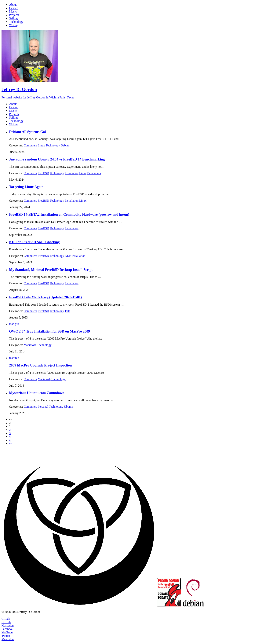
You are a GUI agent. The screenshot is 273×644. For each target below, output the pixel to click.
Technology (53, 145)
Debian (65, 145)
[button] (11, 420)
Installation (72, 173)
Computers (30, 145)
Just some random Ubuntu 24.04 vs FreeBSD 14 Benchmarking (57, 159)
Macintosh (30, 345)
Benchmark (94, 173)
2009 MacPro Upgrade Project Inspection (40, 365)
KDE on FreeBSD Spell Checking (34, 242)
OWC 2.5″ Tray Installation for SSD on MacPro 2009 (49, 331)
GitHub (6, 622)
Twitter (6, 636)
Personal (43, 407)
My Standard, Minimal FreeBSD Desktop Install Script (51, 270)
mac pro (14, 324)
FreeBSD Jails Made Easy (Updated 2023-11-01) (45, 297)
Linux (41, 145)
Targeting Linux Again (26, 187)
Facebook (7, 629)
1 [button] (10, 426)
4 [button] (10, 437)
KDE (68, 256)
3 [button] (10, 433)
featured (14, 358)
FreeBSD (43, 173)
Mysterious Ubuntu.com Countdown (37, 393)
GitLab (6, 619)
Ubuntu (68, 407)
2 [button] (10, 430)
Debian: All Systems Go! (28, 132)
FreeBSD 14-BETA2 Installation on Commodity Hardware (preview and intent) (69, 214)
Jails (67, 311)
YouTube (7, 632)
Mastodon (8, 626)
